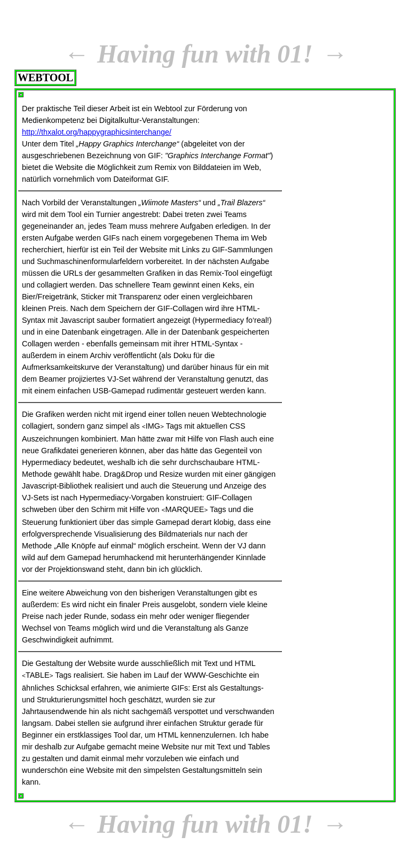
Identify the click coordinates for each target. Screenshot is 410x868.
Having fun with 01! (205, 54)
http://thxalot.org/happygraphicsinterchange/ (97, 132)
